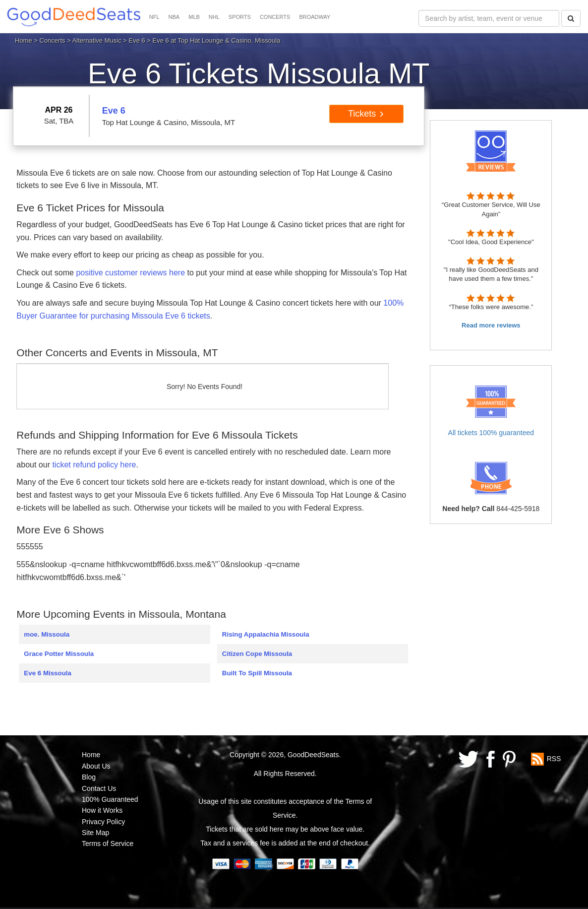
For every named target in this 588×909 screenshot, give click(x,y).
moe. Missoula (47, 634)
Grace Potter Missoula (59, 654)
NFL (154, 17)
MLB (194, 17)
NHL (214, 17)
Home (24, 40)
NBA (174, 17)
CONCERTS (275, 17)
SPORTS (240, 17)
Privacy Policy (103, 822)
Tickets (366, 114)
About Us (96, 766)
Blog (89, 777)
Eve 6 (137, 40)
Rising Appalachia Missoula (266, 634)
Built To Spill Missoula (257, 673)
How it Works (102, 810)
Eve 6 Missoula (48, 673)
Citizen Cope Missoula (257, 654)
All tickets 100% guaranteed (491, 433)
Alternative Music (97, 40)
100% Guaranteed (110, 799)
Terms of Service (108, 844)
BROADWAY (315, 17)
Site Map (95, 833)
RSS (554, 759)
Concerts (53, 40)
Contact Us (99, 788)
